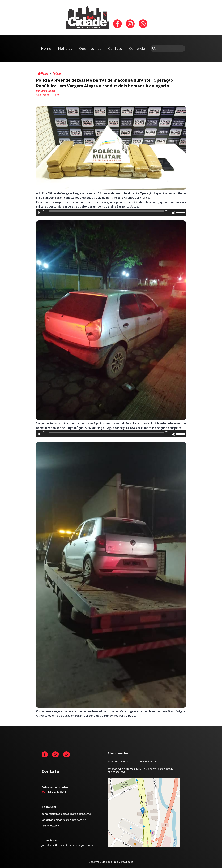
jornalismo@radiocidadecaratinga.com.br (67, 845)
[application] (111, 212)
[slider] (106, 211)
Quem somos (90, 48)
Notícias (65, 48)
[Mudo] (173, 213)
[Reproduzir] (39, 213)
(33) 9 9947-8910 (54, 792)
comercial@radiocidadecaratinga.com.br (67, 814)
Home (46, 48)
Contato (115, 48)
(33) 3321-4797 (50, 826)
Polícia (57, 74)
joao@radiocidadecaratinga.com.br (64, 820)
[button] (143, 811)
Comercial (138, 48)
